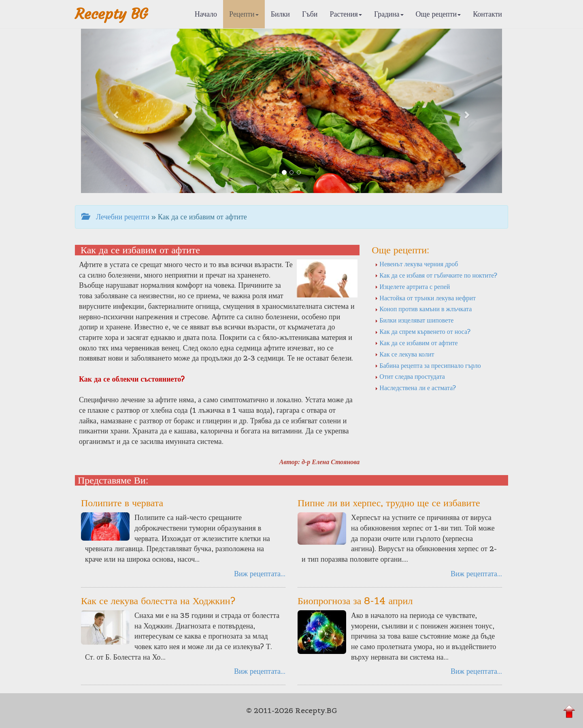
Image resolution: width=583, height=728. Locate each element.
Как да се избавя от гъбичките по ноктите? (436, 275)
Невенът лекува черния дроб (416, 264)
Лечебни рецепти (115, 217)
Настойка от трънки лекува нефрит (425, 298)
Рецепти (244, 14)
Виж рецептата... (260, 574)
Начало (206, 14)
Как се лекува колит (404, 354)
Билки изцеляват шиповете (414, 320)
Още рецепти (438, 14)
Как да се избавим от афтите (416, 343)
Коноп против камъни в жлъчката (423, 309)
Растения (346, 14)
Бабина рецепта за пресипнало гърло (428, 365)
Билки (280, 14)
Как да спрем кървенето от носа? (423, 331)
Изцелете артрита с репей (412, 287)
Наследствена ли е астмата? (415, 388)
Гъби (310, 14)
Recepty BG (111, 14)
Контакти (487, 14)
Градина (389, 14)
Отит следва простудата (410, 376)
